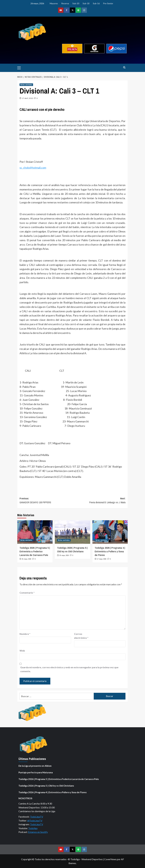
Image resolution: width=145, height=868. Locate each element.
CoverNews (110, 859)
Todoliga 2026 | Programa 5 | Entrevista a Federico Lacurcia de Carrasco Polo (35, 551)
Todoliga (33, 828)
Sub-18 (86, 3)
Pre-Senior (108, 3)
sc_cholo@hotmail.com (33, 168)
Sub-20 (76, 3)
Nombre (25, 634)
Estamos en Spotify (38, 832)
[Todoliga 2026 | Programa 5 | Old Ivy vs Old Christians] (72, 532)
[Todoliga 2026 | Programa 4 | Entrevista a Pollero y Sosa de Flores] (110, 532)
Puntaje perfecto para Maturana (36, 772)
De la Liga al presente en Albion (35, 766)
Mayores (54, 3)
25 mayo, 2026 (27, 559)
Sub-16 (96, 3)
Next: (99, 501)
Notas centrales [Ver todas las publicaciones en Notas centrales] (26, 85)
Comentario (27, 593)
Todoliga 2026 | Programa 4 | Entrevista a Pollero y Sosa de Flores (110, 551)
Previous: (46, 501)
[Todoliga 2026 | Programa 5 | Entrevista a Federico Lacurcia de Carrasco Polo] (35, 532)
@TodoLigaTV (35, 821)
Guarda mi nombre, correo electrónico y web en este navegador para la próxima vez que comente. (69, 669)
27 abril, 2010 (27, 98)
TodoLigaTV (37, 817)
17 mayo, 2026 (102, 559)
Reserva (65, 3)
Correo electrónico (81, 636)
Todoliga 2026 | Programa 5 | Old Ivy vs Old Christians (72, 550)
